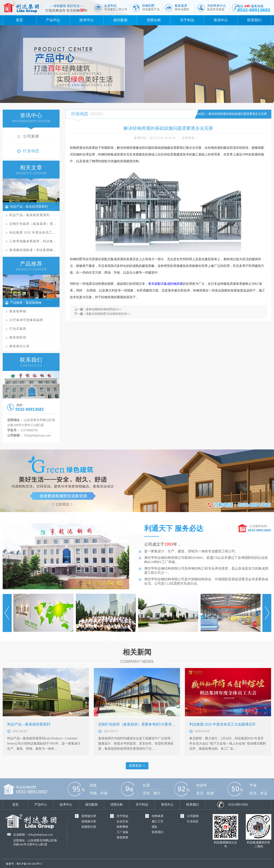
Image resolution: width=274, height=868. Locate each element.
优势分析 (154, 20)
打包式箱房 (18, 329)
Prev (7, 613)
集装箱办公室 (19, 346)
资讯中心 (221, 20)
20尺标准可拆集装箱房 (26, 320)
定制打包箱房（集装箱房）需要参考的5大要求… (137, 724)
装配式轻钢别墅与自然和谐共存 (106, 314)
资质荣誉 (122, 837)
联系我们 (254, 20)
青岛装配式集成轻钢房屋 (165, 284)
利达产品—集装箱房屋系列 (29, 207)
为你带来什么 (216, 7)
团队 (155, 827)
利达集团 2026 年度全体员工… (32, 233)
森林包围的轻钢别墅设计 (102, 309)
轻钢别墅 (151, 7)
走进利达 (116, 7)
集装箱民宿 (18, 337)
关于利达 (187, 20)
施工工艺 (158, 821)
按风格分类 (89, 821)
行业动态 (31, 151)
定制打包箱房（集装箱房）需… (33, 224)
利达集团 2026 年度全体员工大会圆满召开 (223, 724)
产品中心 (53, 20)
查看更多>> (137, 766)
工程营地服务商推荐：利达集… (33, 241)
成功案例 (120, 20)
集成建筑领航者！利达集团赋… (33, 250)
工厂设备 (122, 832)
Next (267, 613)
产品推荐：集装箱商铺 (26, 303)
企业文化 (122, 821)
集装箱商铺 (18, 311)
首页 (19, 20)
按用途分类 (89, 816)
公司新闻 (31, 136)
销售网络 (122, 827)
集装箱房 (182, 7)
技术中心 (87, 20)
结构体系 (158, 816)
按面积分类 (89, 827)
